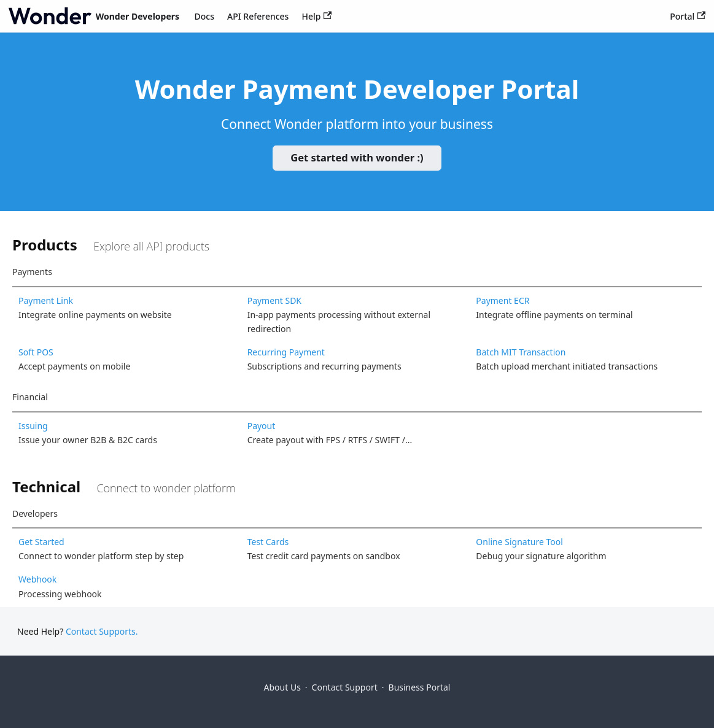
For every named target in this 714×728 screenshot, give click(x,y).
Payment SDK (274, 300)
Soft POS (36, 352)
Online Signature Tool (519, 542)
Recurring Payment (286, 352)
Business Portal (420, 687)
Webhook (37, 579)
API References (258, 16)
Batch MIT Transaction (521, 352)
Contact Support (345, 687)
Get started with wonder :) (357, 157)
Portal (688, 16)
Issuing (33, 426)
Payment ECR (503, 300)
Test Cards (268, 542)
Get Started (41, 542)
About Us (282, 687)
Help (316, 16)
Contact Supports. (102, 631)
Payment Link (46, 300)
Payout (262, 426)
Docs (204, 16)
